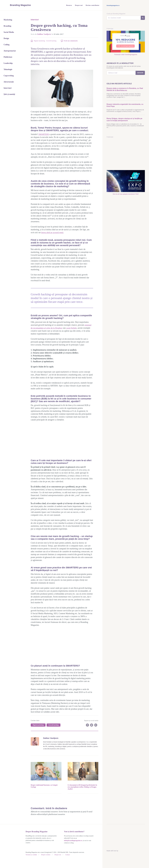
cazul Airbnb (72, 328)
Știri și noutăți (9, 94)
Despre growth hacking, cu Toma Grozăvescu (59, 28)
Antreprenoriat (10, 51)
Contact (67, 854)
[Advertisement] (62, 440)
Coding (7, 45)
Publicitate (8, 57)
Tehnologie (8, 69)
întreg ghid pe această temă (52, 232)
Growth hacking (51, 41)
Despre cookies (45, 854)
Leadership (8, 63)
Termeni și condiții (31, 854)
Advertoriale (9, 82)
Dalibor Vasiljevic (44, 34)
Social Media (9, 32)
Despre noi (57, 854)
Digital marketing (39, 41)
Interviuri (8, 88)
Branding (7, 26)
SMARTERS (44, 134)
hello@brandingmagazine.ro (73, 840)
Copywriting (9, 76)
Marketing (8, 20)
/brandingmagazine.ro (113, 5)
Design (6, 38)
